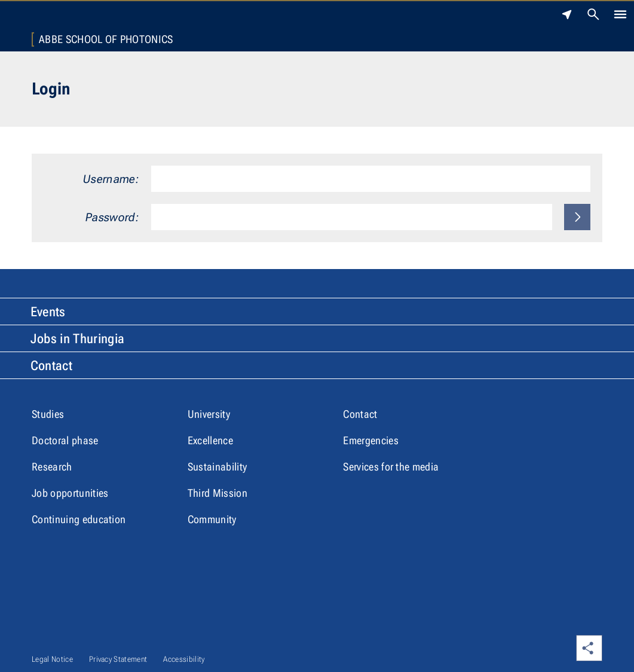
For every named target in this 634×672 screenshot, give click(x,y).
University (209, 414)
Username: (111, 179)
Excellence (210, 440)
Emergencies (371, 440)
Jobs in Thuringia (77, 339)
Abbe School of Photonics (106, 39)
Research (52, 467)
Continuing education (79, 519)
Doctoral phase (65, 440)
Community (212, 519)
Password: (112, 217)
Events (48, 312)
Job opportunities (70, 493)
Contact (51, 366)
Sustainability (217, 467)
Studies (48, 414)
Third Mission (218, 493)
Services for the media (391, 467)
